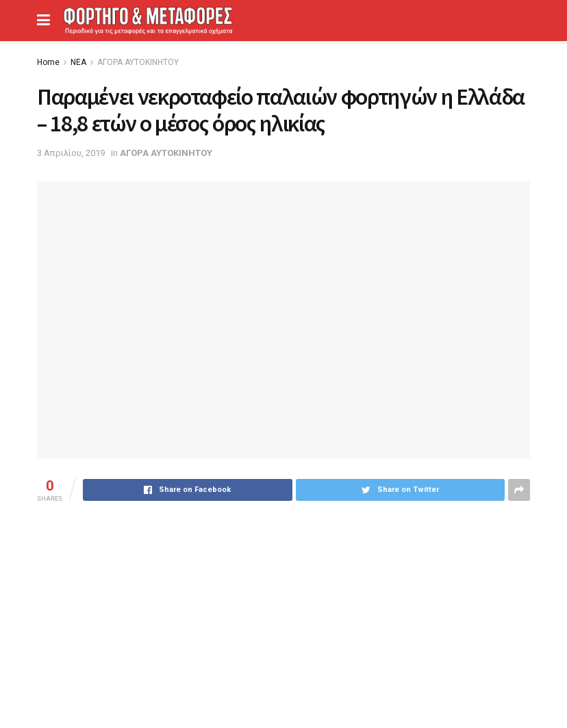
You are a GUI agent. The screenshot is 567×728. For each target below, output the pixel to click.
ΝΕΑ (78, 62)
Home (48, 62)
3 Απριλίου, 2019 (71, 153)
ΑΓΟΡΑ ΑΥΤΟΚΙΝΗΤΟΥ (138, 62)
